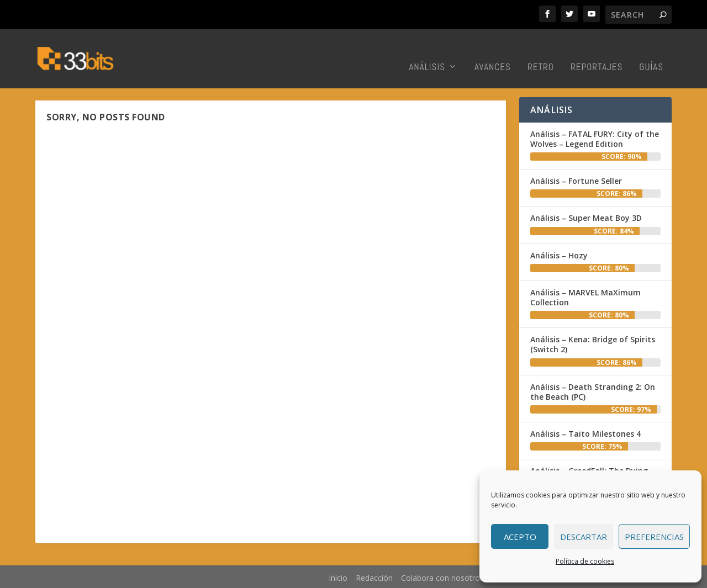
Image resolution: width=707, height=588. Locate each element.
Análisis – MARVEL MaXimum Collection (585, 296)
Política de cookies (585, 561)
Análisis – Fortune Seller (576, 179)
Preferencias (654, 537)
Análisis (427, 53)
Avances (493, 53)
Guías (651, 53)
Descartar (584, 537)
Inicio (338, 576)
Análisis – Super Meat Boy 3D (586, 217)
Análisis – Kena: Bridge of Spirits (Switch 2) (593, 343)
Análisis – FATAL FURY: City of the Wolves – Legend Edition (595, 137)
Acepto (520, 537)
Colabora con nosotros (442, 576)
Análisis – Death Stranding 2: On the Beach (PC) (593, 390)
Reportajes (597, 53)
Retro (541, 53)
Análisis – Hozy (559, 254)
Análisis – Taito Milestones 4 (585, 432)
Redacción (374, 576)
